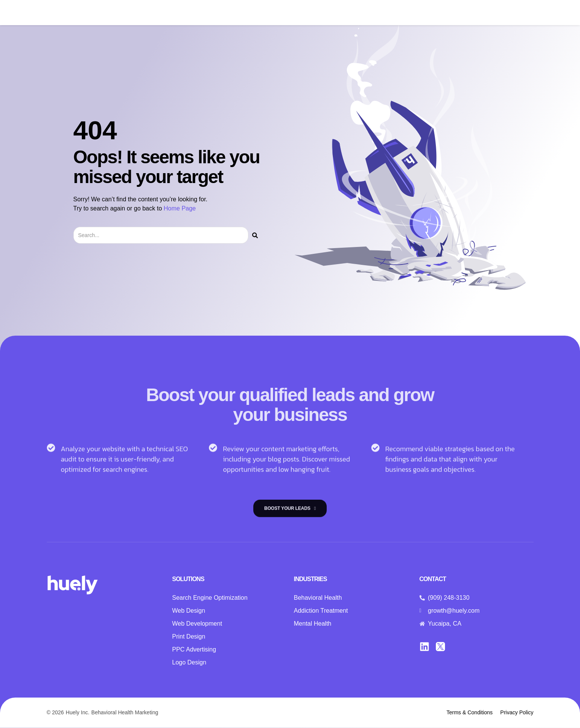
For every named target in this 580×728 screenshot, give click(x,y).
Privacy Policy (517, 713)
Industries (292, 13)
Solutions (249, 13)
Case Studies (340, 13)
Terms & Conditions (470, 713)
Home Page (180, 208)
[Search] (255, 235)
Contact (414, 13)
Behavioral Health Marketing (125, 713)
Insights (381, 13)
